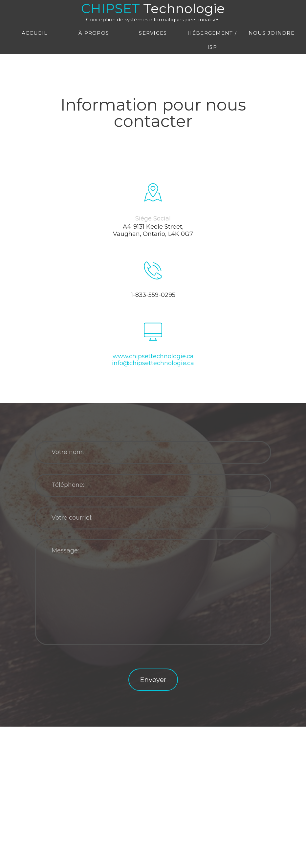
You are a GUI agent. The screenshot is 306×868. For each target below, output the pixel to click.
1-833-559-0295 (153, 295)
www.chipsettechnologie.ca (153, 356)
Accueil (34, 33)
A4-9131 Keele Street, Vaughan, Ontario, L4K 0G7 (153, 230)
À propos (94, 33)
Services (153, 33)
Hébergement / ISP (212, 40)
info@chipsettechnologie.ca (153, 363)
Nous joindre (272, 33)
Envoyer (153, 680)
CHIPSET (153, 11)
